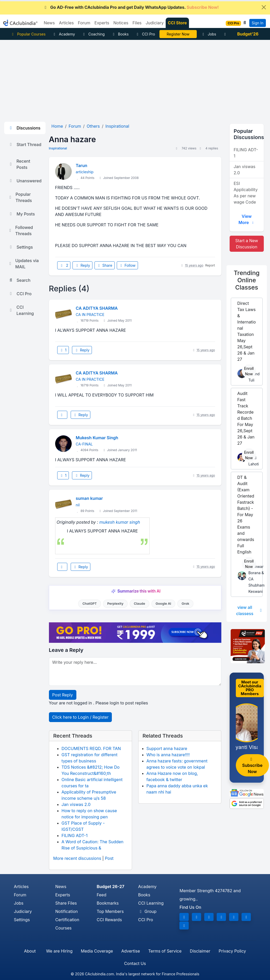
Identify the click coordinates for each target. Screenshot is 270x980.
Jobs (209, 34)
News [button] (49, 23)
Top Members (110, 911)
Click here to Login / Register (81, 717)
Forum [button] (84, 23)
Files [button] (137, 23)
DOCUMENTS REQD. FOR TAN (91, 748)
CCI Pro (145, 34)
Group (147, 911)
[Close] (264, 7)
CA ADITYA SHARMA (97, 308)
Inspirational (58, 148)
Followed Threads (21, 230)
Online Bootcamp (178, 34)
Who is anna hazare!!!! (168, 755)
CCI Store (177, 23)
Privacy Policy (232, 951)
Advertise (130, 951)
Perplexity (115, 604)
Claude (140, 604)
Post (109, 858)
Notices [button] (121, 23)
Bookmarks (108, 903)
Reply (82, 265)
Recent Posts (19, 164)
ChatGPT (89, 604)
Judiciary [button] (155, 23)
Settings (21, 247)
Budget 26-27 (110, 887)
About (30, 951)
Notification (66, 911)
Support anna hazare (167, 748)
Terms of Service (165, 951)
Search (19, 280)
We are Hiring (59, 951)
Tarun (82, 165)
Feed (101, 895)
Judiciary (23, 911)
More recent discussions (77, 858)
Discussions (24, 128)
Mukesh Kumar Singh (97, 438)
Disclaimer (200, 951)
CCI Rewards (109, 920)
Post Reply (63, 695)
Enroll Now (249, 371)
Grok (185, 604)
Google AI (163, 604)
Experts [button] (102, 23)
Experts (63, 895)
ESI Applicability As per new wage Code (246, 193)
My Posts (22, 214)
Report (210, 265)
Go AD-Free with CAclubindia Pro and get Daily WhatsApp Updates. (131, 7)
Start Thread (25, 145)
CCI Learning (21, 310)
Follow (127, 265)
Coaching (93, 34)
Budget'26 (248, 34)
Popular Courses (28, 34)
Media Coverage (97, 951)
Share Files (66, 903)
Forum (20, 895)
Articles (21, 887)
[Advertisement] (135, 79)
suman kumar (89, 498)
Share (105, 265)
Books (120, 34)
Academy (64, 34)
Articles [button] (66, 23)
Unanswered (25, 181)
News (61, 887)
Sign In (257, 23)
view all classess (249, 610)
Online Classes (247, 280)
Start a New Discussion (247, 244)
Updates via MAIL (24, 264)
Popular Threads (20, 197)
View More (247, 219)
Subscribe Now (252, 766)
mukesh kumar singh (120, 522)
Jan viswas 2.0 (76, 804)
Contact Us (135, 963)
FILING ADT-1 (75, 835)
